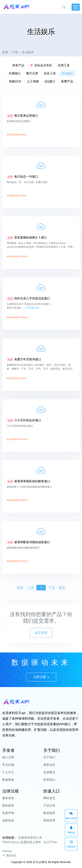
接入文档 (8, 757)
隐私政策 (8, 805)
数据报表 (8, 780)
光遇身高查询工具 (30, 838)
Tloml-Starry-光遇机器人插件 (22, 842)
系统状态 (10, 855)
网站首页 (49, 798)
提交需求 (41, 633)
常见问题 (8, 765)
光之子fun (50, 842)
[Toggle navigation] (76, 7)
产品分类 (49, 805)
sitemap (7, 851)
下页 (52, 588)
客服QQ (71, 830)
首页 (5, 52)
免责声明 (8, 813)
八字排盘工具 (32, 319)
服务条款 (8, 798)
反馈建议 (49, 772)
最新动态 (49, 765)
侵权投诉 (8, 820)
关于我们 (49, 757)
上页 (31, 588)
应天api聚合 (40, 862)
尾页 (62, 588)
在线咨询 (71, 844)
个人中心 (8, 772)
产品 (15, 52)
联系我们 (49, 780)
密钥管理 (49, 820)
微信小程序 (71, 816)
